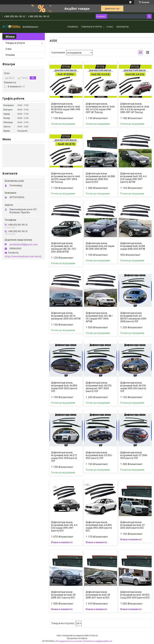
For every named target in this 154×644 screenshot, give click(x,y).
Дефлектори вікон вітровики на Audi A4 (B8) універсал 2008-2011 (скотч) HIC (100, 178)
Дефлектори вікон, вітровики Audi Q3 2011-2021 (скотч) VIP (99, 455)
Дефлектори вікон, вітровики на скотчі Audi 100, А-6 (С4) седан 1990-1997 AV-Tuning (100, 108)
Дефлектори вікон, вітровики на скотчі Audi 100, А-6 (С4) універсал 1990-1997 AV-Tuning (135, 108)
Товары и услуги (91, 27)
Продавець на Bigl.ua (77, 638)
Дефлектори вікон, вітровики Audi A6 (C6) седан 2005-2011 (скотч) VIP (133, 387)
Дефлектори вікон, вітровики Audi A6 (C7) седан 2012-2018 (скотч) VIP (64, 457)
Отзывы (10, 55)
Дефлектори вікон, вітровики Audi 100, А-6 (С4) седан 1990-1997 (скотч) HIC (64, 526)
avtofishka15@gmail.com (24, 244)
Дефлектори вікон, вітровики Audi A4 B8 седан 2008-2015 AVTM (133, 246)
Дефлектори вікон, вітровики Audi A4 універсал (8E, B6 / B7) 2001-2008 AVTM (64, 247)
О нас (110, 27)
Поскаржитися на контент (69, 641)
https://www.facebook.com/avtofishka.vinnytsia (24, 256)
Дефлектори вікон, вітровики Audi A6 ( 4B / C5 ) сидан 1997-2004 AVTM (99, 317)
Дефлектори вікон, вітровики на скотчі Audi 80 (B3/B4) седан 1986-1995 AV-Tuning (66, 108)
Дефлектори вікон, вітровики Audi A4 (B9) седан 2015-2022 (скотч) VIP (64, 387)
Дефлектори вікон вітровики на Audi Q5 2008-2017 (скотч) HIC (63, 595)
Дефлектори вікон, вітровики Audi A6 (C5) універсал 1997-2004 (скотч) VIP (99, 387)
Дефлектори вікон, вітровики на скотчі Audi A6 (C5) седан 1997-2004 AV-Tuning (66, 178)
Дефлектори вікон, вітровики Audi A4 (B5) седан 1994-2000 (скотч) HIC (99, 526)
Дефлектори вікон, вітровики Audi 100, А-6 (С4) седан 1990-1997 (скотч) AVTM (133, 178)
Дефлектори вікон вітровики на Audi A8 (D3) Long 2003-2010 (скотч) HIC (135, 595)
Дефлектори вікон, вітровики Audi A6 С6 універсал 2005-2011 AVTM (66, 316)
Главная (73, 27)
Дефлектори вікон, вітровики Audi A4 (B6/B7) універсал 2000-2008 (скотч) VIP (134, 317)
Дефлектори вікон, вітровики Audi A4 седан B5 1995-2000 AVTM (100, 246)
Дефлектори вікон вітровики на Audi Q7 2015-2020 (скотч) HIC (133, 525)
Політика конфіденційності (98, 641)
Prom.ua (94, 635)
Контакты (122, 27)
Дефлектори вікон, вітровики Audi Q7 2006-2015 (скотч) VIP (134, 455)
